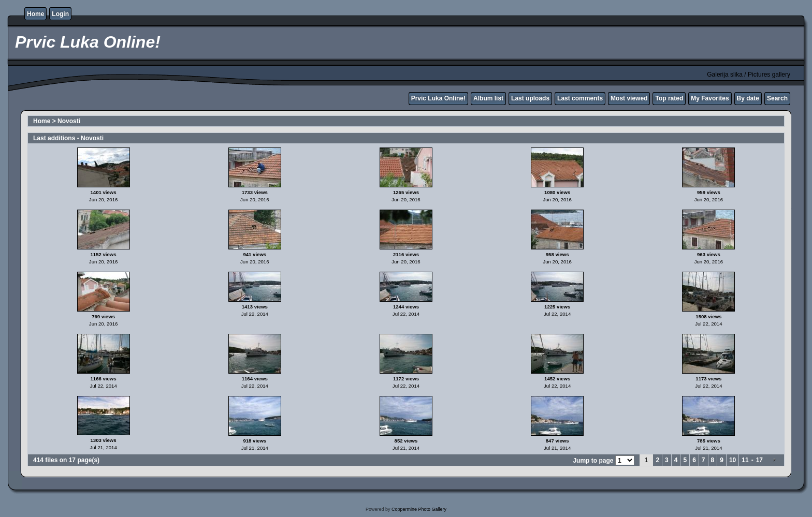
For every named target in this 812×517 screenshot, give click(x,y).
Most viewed (629, 98)
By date (748, 98)
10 (733, 460)
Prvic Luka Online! (438, 98)
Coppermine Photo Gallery (419, 509)
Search (777, 98)
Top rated (669, 98)
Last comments (580, 98)
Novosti (69, 121)
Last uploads (530, 98)
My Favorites (710, 98)
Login (60, 14)
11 (745, 460)
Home (35, 14)
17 (759, 460)
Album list (488, 98)
